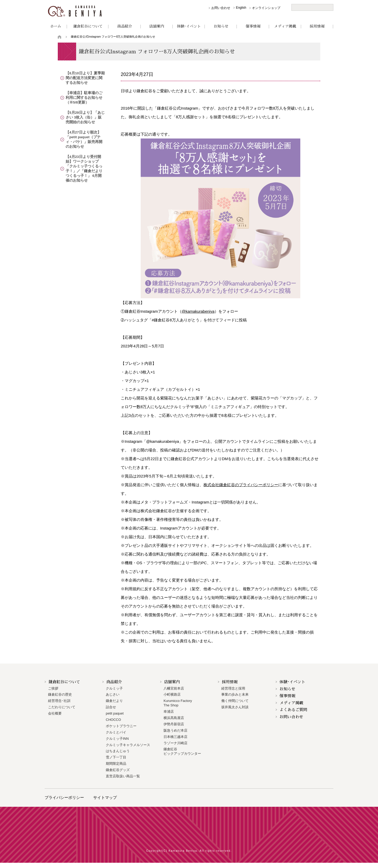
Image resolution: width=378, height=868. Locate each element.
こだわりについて (62, 707)
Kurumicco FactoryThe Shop (178, 703)
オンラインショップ (266, 8)
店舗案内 (157, 26)
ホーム (56, 26)
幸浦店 (169, 712)
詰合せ (111, 707)
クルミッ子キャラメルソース (128, 745)
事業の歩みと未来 (235, 694)
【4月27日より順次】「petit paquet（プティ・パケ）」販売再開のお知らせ (85, 140)
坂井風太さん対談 (235, 707)
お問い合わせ (221, 8)
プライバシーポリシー (64, 797)
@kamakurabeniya (198, 311)
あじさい (113, 694)
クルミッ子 (114, 688)
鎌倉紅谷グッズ (118, 770)
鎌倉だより (114, 701)
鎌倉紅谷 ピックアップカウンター (182, 751)
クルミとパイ (116, 732)
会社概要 (55, 713)
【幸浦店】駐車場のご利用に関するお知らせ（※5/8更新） (85, 98)
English (241, 8)
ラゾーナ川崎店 (175, 743)
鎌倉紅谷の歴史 (60, 694)
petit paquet (115, 713)
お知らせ (221, 26)
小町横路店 (172, 694)
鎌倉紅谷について (88, 26)
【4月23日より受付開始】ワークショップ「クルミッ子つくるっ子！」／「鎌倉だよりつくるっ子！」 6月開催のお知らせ (85, 167)
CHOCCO (113, 720)
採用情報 (317, 26)
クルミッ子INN (117, 739)
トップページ (60, 37)
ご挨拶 (53, 688)
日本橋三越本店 (175, 737)
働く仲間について (235, 701)
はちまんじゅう (118, 751)
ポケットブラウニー (121, 726)
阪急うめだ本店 (175, 730)
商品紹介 (125, 26)
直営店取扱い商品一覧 (123, 776)
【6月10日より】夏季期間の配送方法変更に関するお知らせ (85, 78)
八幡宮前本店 (174, 688)
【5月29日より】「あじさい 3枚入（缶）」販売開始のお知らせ (84, 118)
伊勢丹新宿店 (174, 724)
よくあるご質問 (293, 710)
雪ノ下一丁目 (116, 757)
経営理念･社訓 (59, 701)
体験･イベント (189, 26)
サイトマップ (105, 797)
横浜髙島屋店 (174, 718)
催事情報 (253, 26)
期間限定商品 (116, 764)
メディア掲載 (285, 26)
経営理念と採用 (233, 688)
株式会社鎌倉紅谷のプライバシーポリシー (241, 485)
